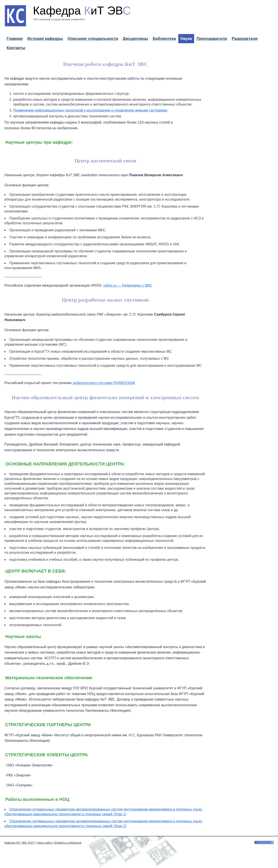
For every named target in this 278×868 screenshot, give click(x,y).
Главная (15, 39)
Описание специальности (93, 39)
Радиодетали (245, 39)
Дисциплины (135, 39)
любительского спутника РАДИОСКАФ (104, 383)
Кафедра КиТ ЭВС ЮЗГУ (20, 843)
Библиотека (164, 39)
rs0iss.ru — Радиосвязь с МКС (128, 285)
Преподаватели (212, 39)
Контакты (16, 48)
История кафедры (45, 39)
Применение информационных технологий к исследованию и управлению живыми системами (90, 110)
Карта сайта (45, 843)
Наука (186, 39)
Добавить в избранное (68, 843)
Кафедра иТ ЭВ (82, 11)
